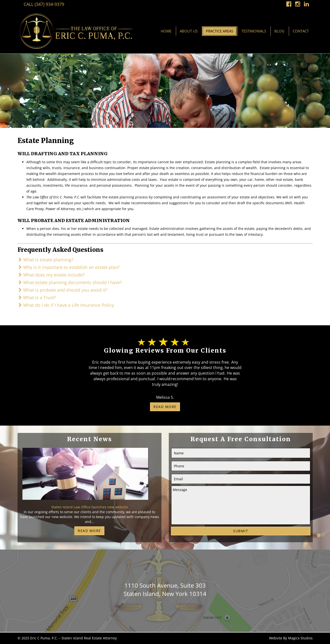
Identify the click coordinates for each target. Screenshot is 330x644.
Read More (165, 407)
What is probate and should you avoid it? (62, 290)
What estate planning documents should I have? (70, 282)
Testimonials (254, 31)
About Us (189, 31)
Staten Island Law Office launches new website (90, 507)
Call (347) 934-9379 (44, 4)
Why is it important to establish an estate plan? (69, 267)
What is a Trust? (37, 297)
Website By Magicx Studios (291, 638)
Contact (301, 31)
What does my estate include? (51, 275)
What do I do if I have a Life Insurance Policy (66, 305)
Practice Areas (220, 31)
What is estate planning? (45, 260)
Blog (279, 31)
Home (166, 31)
